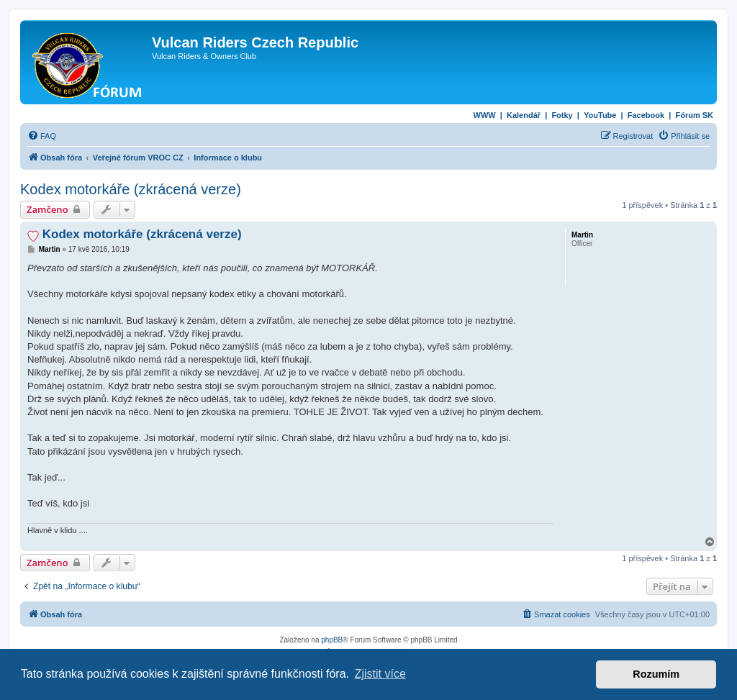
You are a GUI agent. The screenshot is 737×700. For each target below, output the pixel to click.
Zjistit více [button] (380, 674)
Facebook (646, 115)
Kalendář (524, 115)
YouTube (600, 115)
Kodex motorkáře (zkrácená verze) (131, 189)
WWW (485, 115)
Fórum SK (694, 115)
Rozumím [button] (656, 674)
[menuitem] (42, 136)
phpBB (332, 640)
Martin (582, 235)
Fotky (562, 115)
